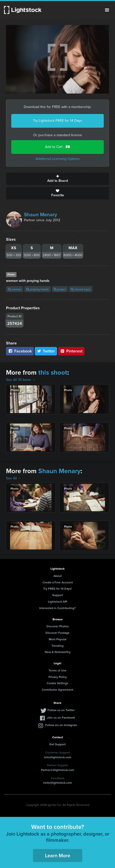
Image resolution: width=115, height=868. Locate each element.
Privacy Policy (58, 677)
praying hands (37, 289)
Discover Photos (58, 626)
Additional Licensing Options (58, 159)
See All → (14, 478)
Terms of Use (57, 670)
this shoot (53, 372)
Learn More (58, 855)
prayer (60, 289)
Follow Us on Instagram (61, 725)
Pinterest (71, 351)
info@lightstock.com (58, 757)
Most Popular (58, 639)
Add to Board (57, 179)
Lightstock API (58, 601)
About (58, 576)
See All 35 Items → (21, 380)
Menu (107, 10)
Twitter (46, 351)
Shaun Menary (40, 215)
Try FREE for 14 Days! (57, 589)
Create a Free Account (58, 582)
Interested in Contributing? (57, 608)
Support (58, 595)
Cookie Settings (57, 683)
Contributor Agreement (57, 690)
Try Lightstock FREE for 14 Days (57, 121)
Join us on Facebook (61, 717)
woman (15, 289)
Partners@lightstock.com (58, 770)
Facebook (20, 351)
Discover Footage (57, 633)
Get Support (57, 744)
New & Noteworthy (58, 652)
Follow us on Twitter (61, 710)
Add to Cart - (57, 147)
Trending (57, 646)
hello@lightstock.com (58, 783)
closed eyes (81, 289)
